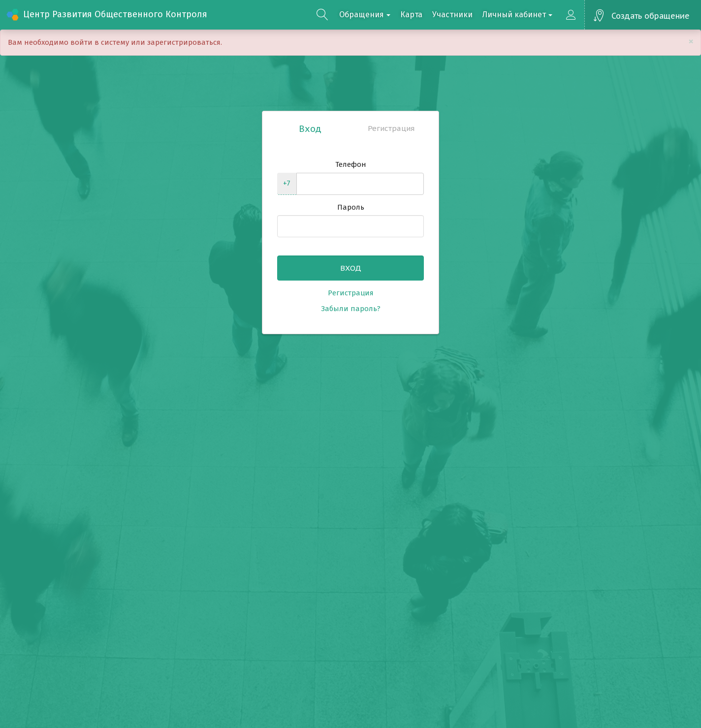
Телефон (351, 164)
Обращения (365, 15)
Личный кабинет (517, 15)
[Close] (691, 42)
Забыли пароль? (351, 309)
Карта (411, 15)
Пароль (351, 207)
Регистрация (391, 128)
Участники (452, 15)
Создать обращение (651, 16)
